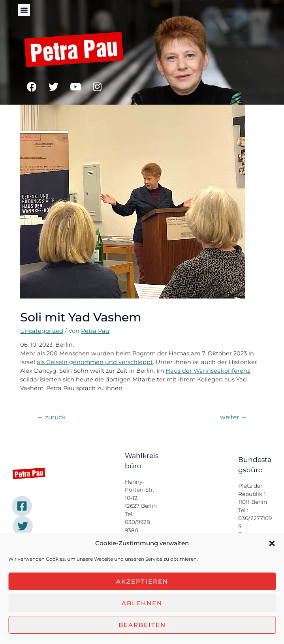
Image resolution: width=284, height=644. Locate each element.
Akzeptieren (142, 581)
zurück (51, 417)
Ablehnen (142, 603)
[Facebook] (22, 506)
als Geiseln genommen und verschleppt (95, 362)
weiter (233, 417)
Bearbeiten (142, 625)
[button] (272, 543)
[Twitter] (23, 526)
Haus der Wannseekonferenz (208, 371)
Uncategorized (42, 331)
